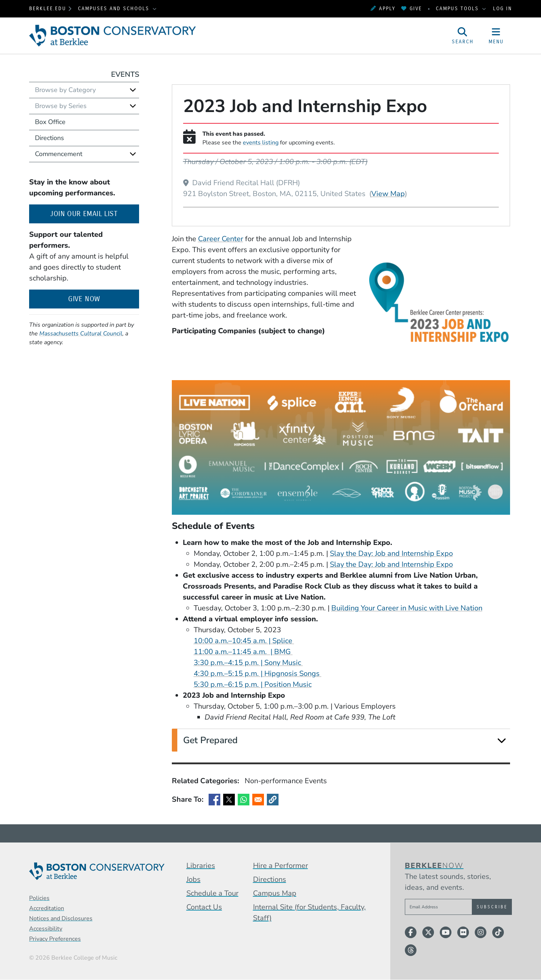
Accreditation (47, 908)
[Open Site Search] (463, 36)
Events (125, 74)
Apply (383, 9)
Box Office (50, 122)
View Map (388, 194)
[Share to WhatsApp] (244, 800)
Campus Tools (458, 9)
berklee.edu (48, 9)
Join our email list (94, 213)
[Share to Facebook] (214, 800)
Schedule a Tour (212, 893)
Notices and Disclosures (61, 919)
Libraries (201, 866)
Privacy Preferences (55, 939)
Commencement (59, 154)
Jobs (194, 879)
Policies (39, 898)
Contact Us (204, 907)
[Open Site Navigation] (496, 36)
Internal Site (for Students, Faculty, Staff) (309, 913)
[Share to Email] (258, 800)
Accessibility (46, 929)
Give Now (84, 299)
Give (412, 9)
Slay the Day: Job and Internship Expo (391, 553)
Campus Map (275, 893)
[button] (273, 800)
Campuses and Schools (115, 9)
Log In (502, 9)
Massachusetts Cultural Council (81, 334)
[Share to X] (229, 800)
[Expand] (501, 740)
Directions (50, 138)
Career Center (221, 239)
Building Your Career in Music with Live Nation (407, 608)
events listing (261, 143)
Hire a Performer (281, 866)
